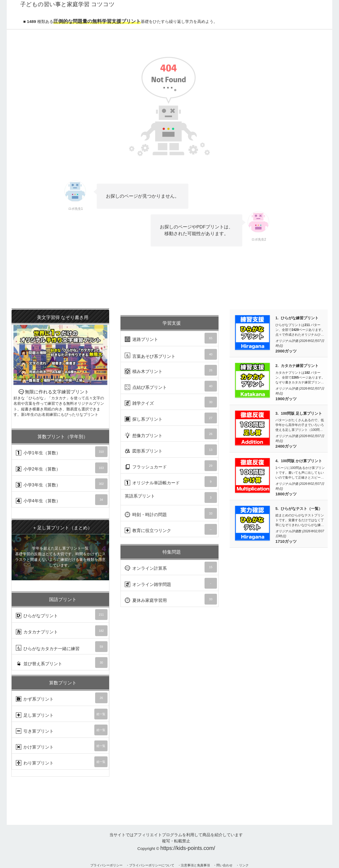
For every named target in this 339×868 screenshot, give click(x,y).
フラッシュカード (171, 466)
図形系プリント (171, 450)
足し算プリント (62, 714)
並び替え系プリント (62, 663)
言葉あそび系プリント (171, 354)
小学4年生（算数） (62, 500)
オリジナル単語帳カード (171, 482)
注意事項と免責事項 (195, 865)
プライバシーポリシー (106, 865)
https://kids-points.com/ (188, 848)
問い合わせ (224, 865)
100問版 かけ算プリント (301, 461)
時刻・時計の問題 (171, 513)
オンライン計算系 (171, 567)
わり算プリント (62, 762)
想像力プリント (171, 434)
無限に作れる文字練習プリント (60, 363)
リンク (244, 865)
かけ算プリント (62, 746)
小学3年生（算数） (62, 484)
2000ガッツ (286, 351)
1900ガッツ (286, 399)
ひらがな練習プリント (300, 318)
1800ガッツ (286, 494)
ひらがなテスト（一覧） (302, 509)
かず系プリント (62, 698)
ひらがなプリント (62, 615)
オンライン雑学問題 (171, 583)
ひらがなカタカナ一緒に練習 (62, 647)
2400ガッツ (286, 446)
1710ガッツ (286, 541)
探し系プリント (171, 418)
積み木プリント (171, 370)
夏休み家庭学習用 (171, 599)
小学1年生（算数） (62, 452)
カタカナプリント (62, 631)
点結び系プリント (171, 386)
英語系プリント (171, 498)
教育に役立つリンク (171, 529)
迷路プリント (171, 338)
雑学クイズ (171, 402)
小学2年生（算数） (62, 468)
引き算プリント (62, 730)
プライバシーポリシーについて (152, 865)
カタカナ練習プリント (300, 366)
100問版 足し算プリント (301, 414)
